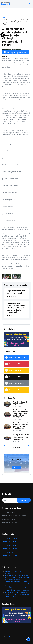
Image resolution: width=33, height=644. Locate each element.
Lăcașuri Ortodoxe (19, 639)
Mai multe (17, 447)
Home (4, 18)
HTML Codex (13, 641)
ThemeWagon (27, 641)
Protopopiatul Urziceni (10, 552)
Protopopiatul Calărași (10, 556)
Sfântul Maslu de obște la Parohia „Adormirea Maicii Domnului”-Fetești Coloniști (21, 426)
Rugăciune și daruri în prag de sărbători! (16, 292)
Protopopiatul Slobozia (10, 538)
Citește (17, 467)
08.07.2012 (7, 57)
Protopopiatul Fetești (9, 542)
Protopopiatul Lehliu (9, 545)
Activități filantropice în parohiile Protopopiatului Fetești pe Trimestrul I (21, 437)
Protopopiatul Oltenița (10, 549)
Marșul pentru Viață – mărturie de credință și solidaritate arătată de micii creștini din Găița (18, 594)
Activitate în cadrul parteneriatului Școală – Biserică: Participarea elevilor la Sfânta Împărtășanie (17, 308)
